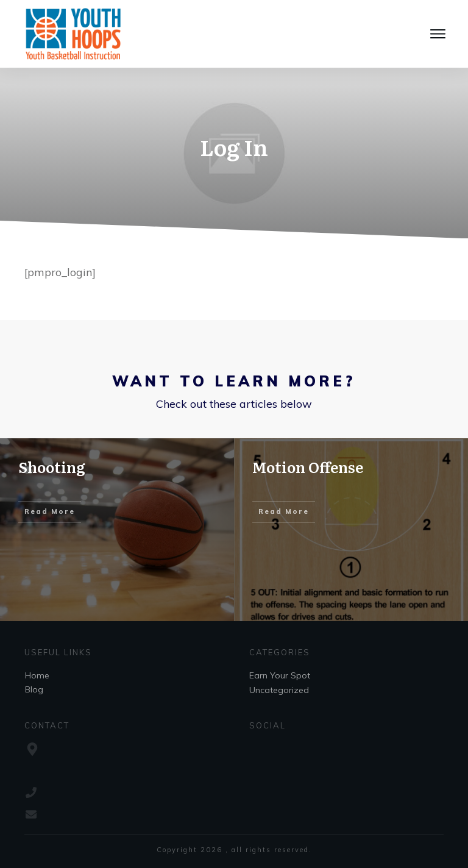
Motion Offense (308, 467)
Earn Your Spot (280, 675)
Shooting (52, 467)
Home (37, 675)
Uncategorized (279, 690)
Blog (34, 689)
